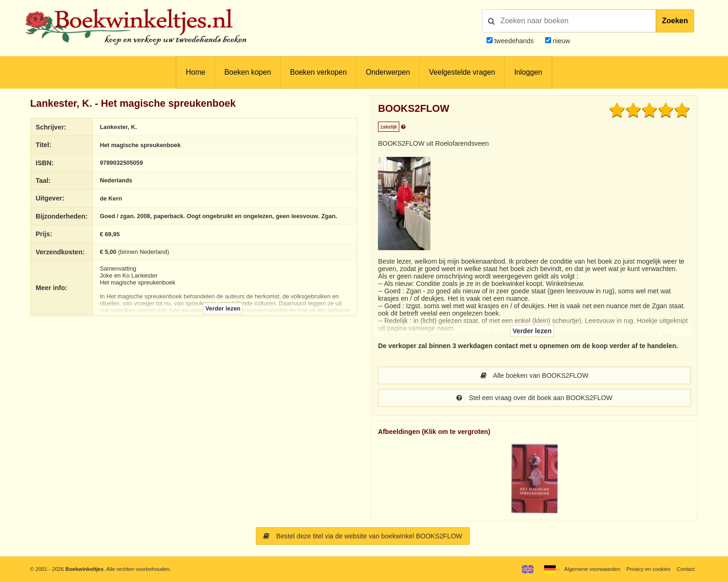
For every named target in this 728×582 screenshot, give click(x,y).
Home (195, 72)
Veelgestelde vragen (462, 72)
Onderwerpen (388, 72)
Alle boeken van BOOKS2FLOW (534, 375)
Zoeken (675, 21)
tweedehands (514, 41)
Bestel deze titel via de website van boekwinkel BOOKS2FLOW (363, 536)
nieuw (561, 41)
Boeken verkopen (318, 72)
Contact (686, 569)
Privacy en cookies (648, 569)
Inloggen (528, 72)
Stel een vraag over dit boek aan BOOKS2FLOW (534, 398)
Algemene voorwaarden (592, 569)
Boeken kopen (247, 72)
